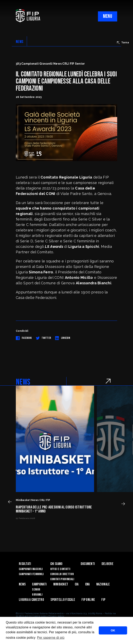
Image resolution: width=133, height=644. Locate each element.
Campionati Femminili (31, 574)
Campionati (39, 584)
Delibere (107, 564)
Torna (123, 43)
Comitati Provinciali (62, 579)
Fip (103, 600)
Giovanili (37, 595)
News (22, 584)
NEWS (20, 42)
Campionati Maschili (31, 569)
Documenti (88, 564)
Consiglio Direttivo (62, 574)
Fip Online (88, 600)
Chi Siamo (56, 564)
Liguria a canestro (31, 600)
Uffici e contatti (60, 569)
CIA (77, 584)
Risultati (25, 564)
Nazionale (103, 584)
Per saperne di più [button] (51, 638)
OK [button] (113, 630)
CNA (87, 584)
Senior (36, 590)
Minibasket (61, 584)
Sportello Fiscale (63, 600)
